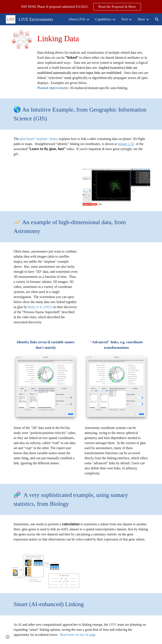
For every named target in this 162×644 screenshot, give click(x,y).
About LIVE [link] (77, 19)
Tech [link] (124, 19)
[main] (93, 39)
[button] (157, 19)
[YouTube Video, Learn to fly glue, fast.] (45, 187)
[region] (81, 7)
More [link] (141, 19)
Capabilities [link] (103, 19)
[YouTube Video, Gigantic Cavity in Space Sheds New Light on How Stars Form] (116, 267)
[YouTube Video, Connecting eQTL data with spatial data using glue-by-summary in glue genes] (122, 571)
